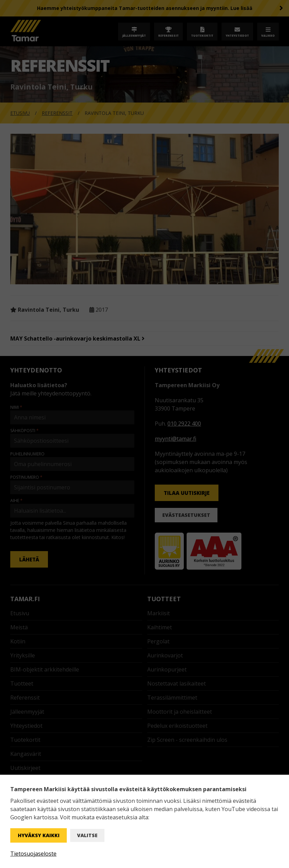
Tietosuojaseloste (33, 854)
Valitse (87, 835)
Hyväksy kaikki (39, 835)
